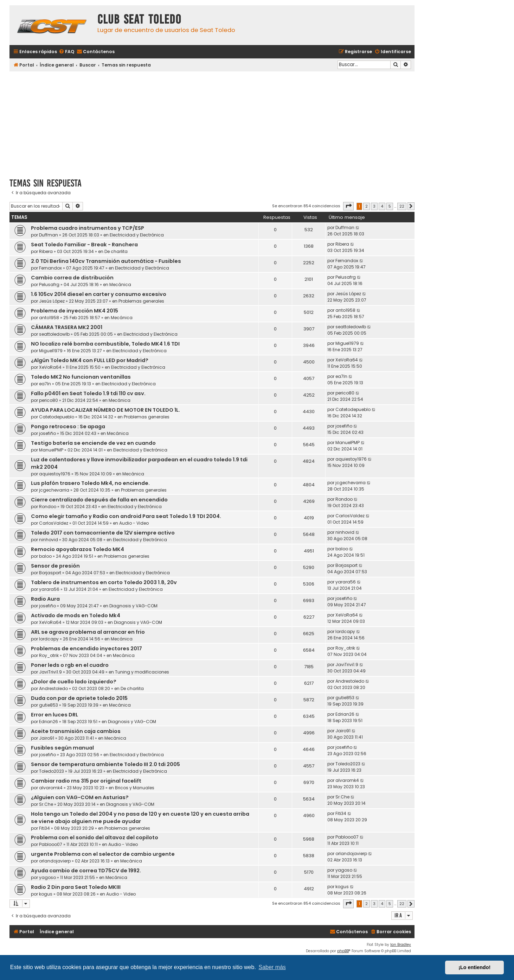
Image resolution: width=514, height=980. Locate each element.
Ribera (46, 251)
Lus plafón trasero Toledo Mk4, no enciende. (90, 483)
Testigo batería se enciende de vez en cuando (93, 443)
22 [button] (402, 206)
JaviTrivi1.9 (50, 672)
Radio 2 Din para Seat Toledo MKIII (76, 887)
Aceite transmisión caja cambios (76, 731)
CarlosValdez (54, 523)
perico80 (49, 400)
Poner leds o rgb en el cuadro (70, 665)
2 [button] (367, 206)
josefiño (47, 433)
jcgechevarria (54, 490)
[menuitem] (66, 52)
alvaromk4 (51, 788)
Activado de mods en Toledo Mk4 (76, 615)
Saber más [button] (272, 967)
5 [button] (390, 206)
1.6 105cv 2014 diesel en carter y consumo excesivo (99, 294)
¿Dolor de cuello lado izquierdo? (74, 682)
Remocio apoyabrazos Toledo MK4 (78, 549)
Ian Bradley (401, 945)
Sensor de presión (55, 566)
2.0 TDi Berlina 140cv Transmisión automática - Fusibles (106, 261)
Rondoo (48, 507)
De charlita (116, 251)
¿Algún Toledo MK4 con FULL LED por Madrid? (90, 360)
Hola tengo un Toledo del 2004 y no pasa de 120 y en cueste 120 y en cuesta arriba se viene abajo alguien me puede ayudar (140, 818)
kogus (46, 894)
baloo (45, 556)
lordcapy (49, 639)
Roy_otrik (49, 655)
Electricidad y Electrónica (137, 235)
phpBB (343, 951)
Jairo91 (47, 738)
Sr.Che (46, 804)
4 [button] (382, 206)
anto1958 (49, 318)
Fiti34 (44, 828)
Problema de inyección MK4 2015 (75, 311)
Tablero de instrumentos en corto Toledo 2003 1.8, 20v (104, 582)
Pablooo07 (51, 844)
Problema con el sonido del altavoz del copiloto (95, 837)
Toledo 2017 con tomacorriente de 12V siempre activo (103, 533)
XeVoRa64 (50, 367)
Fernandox (50, 268)
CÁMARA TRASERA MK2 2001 (67, 327)
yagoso (47, 877)
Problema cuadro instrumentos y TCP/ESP (88, 228)
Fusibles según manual (62, 748)
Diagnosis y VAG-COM (133, 606)
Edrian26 (49, 722)
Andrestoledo (53, 688)
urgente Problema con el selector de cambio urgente (103, 854)
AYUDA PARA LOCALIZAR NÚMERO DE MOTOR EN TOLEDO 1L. (105, 410)
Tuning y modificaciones (142, 672)
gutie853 (49, 705)
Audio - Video (134, 523)
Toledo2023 (52, 771)
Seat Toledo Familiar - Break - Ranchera (84, 245)
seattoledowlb (54, 334)
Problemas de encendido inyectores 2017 (86, 649)
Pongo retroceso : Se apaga (68, 426)
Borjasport (50, 573)
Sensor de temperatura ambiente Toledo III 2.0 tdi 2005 (105, 764)
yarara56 (49, 589)
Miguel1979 (51, 351)
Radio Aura (45, 599)
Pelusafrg (49, 284)
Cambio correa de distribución (72, 278)
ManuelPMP (51, 450)
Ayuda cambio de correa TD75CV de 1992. (86, 871)
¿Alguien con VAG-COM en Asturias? (80, 797)
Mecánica (120, 284)
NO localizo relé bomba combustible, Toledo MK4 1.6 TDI (105, 344)
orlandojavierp (55, 861)
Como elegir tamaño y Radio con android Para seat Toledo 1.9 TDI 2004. (126, 516)
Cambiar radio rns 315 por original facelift (86, 781)
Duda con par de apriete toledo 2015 (79, 698)
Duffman (49, 235)
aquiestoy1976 (55, 474)
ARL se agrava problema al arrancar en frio (88, 632)
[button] (348, 206)
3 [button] (374, 206)
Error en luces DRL (54, 715)
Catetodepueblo (57, 417)
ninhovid (49, 540)
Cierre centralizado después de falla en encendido (99, 500)
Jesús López (52, 301)
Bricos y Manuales (135, 788)
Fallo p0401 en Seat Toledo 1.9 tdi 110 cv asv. (88, 393)
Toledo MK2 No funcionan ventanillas (81, 377)
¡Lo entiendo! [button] (474, 967)
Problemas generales (141, 301)
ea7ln (45, 384)
